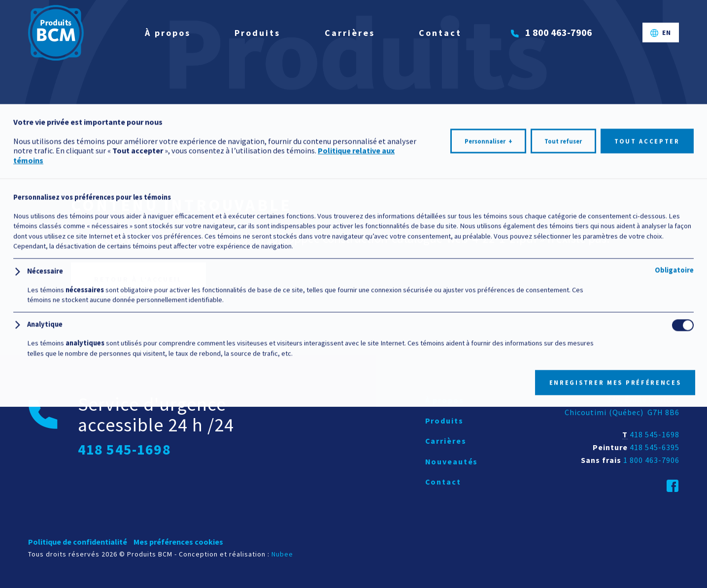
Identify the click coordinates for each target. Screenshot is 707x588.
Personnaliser (488, 548)
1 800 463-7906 (651, 460)
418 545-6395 (655, 447)
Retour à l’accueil (138, 279)
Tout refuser (563, 548)
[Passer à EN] (661, 39)
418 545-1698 (655, 434)
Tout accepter (647, 548)
